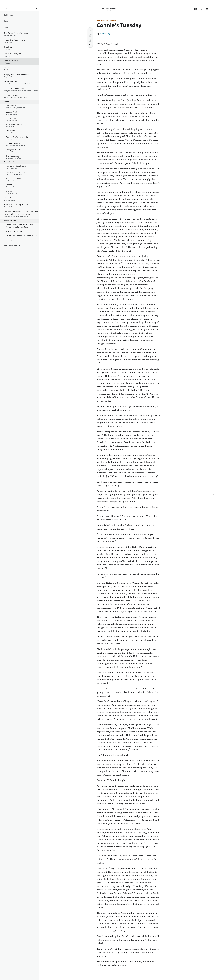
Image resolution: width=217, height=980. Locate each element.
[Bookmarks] (201, 12)
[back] (3, 12)
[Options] (212, 12)
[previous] (43, 493)
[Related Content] (207, 12)
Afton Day (105, 36)
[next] (214, 493)
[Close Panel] (36, 12)
